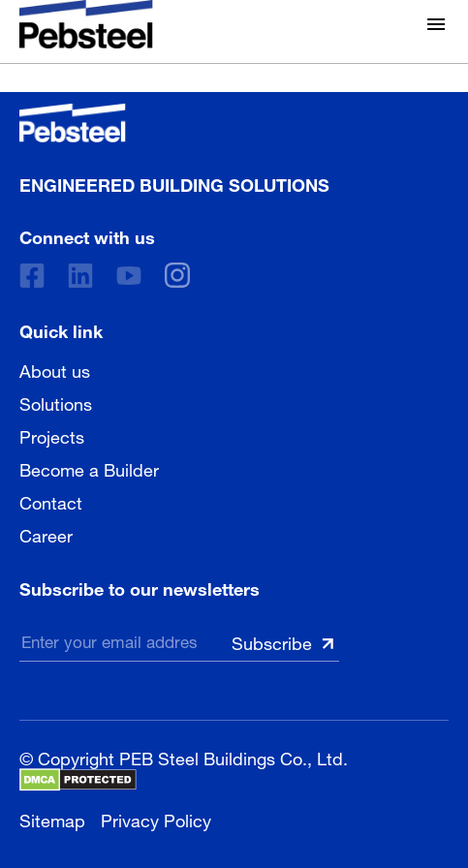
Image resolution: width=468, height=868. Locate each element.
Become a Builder (89, 468)
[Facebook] (32, 276)
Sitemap (52, 818)
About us (55, 369)
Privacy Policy (156, 818)
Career (46, 534)
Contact (51, 501)
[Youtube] (129, 276)
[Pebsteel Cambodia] (174, 123)
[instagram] (177, 275)
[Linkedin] (80, 276)
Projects (52, 435)
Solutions (56, 402)
